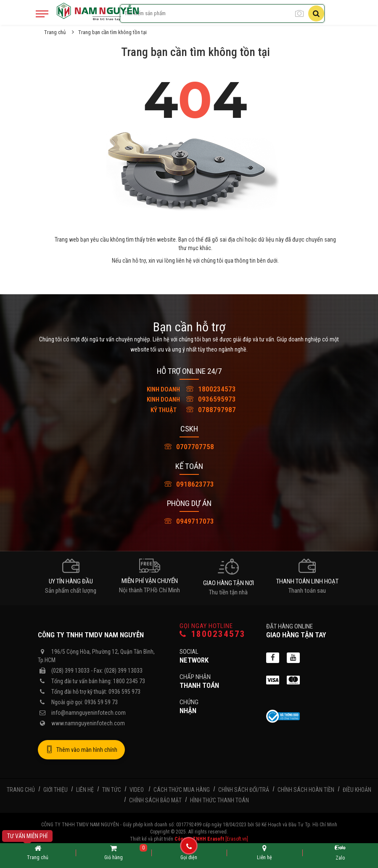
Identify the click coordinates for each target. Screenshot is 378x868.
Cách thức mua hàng (182, 790)
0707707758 (189, 447)
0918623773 (189, 484)
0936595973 (189, 399)
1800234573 (189, 389)
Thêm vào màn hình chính (81, 750)
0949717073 (189, 521)
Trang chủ (55, 32)
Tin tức (112, 790)
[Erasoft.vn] (237, 839)
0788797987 (189, 410)
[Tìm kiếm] (316, 13)
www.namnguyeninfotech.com (88, 723)
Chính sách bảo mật (155, 800)
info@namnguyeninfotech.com (89, 713)
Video (137, 790)
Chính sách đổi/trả (244, 790)
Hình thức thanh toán (219, 800)
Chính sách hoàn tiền (306, 790)
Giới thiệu (56, 790)
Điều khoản (357, 790)
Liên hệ (85, 790)
